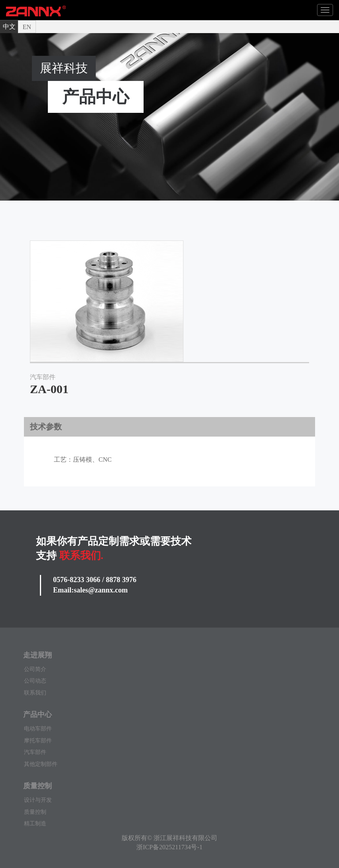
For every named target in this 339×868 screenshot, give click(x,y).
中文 (9, 27)
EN (27, 27)
